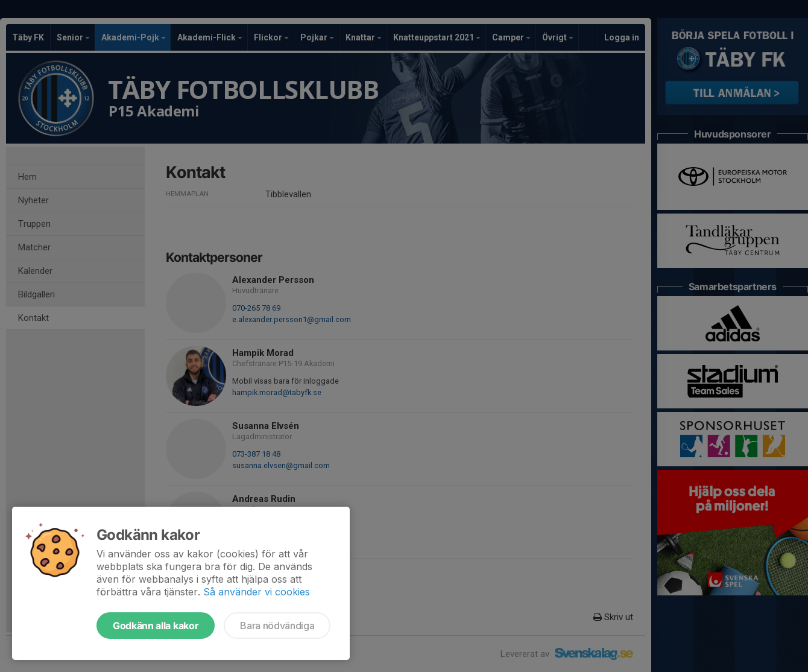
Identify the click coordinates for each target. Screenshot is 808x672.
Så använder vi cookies (257, 592)
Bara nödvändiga (277, 626)
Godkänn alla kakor (156, 626)
